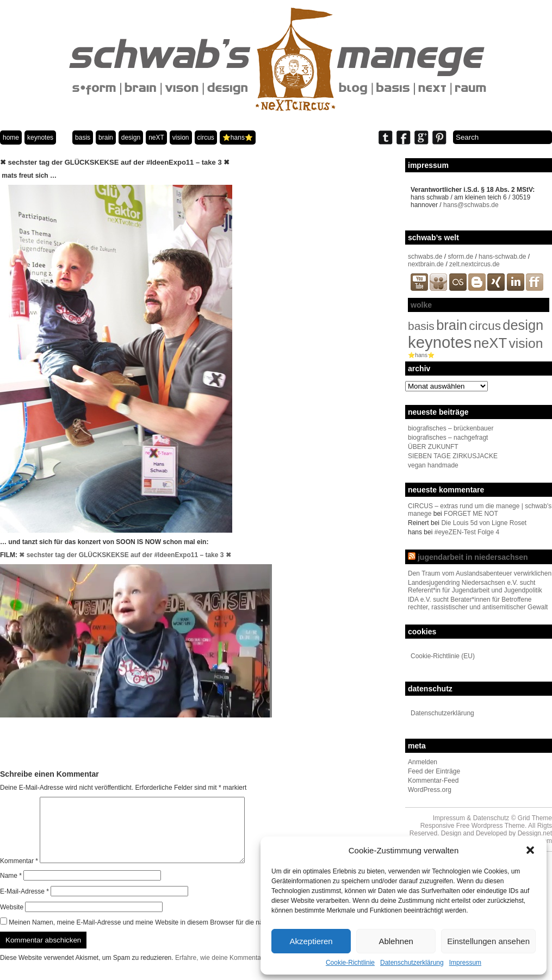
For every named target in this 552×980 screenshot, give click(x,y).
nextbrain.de (426, 264)
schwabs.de (425, 257)
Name (11, 889)
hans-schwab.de (502, 257)
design (131, 138)
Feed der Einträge (434, 771)
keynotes (40, 138)
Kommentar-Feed (433, 781)
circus (206, 138)
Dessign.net (535, 833)
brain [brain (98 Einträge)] (452, 325)
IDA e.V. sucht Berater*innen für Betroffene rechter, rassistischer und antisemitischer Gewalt (478, 603)
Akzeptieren (311, 941)
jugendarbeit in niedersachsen (473, 557)
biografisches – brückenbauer (451, 428)
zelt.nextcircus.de (475, 264)
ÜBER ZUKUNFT (433, 447)
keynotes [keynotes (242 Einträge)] (440, 342)
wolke (421, 305)
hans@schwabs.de (471, 205)
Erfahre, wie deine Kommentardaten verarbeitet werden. (256, 971)
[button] (530, 850)
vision (181, 138)
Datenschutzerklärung (412, 963)
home (11, 138)
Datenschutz (491, 818)
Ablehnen (396, 941)
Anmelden (423, 762)
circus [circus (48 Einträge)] (485, 326)
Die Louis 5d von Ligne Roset (484, 523)
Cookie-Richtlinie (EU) (443, 656)
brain (106, 138)
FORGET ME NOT (471, 514)
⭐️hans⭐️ (238, 138)
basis (83, 138)
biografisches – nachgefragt (448, 438)
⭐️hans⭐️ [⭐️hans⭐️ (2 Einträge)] (421, 355)
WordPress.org (430, 790)
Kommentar (19, 874)
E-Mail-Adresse (24, 904)
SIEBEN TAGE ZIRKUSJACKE (453, 456)
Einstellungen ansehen (488, 941)
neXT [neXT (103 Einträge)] (490, 343)
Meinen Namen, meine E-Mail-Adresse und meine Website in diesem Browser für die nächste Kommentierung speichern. (184, 935)
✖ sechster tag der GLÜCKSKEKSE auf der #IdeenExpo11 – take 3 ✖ (125, 555)
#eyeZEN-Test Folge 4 (467, 532)
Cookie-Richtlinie (350, 963)
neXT (156, 138)
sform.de (460, 257)
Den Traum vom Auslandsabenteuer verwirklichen (480, 573)
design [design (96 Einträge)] (523, 325)
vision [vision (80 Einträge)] (526, 343)
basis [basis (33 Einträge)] (421, 326)
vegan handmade (433, 465)
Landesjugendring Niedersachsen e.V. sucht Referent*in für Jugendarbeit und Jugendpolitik (475, 586)
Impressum (465, 963)
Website (12, 920)
